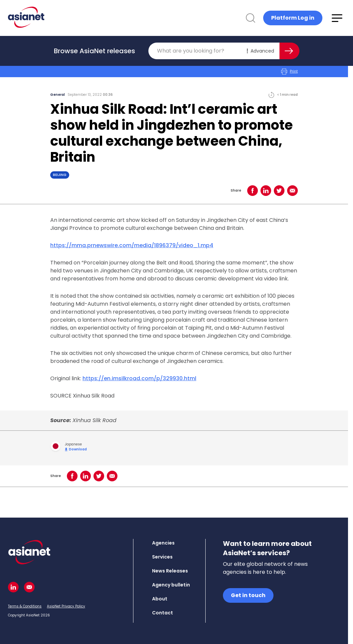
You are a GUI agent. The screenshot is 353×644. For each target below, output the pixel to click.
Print (289, 72)
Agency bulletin (171, 585)
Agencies (163, 543)
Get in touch (248, 595)
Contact (163, 613)
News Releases (170, 571)
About (160, 599)
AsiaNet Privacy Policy (66, 606)
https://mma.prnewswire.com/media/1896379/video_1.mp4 (132, 245)
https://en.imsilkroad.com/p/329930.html (139, 378)
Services (162, 557)
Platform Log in (293, 18)
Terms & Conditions (25, 606)
